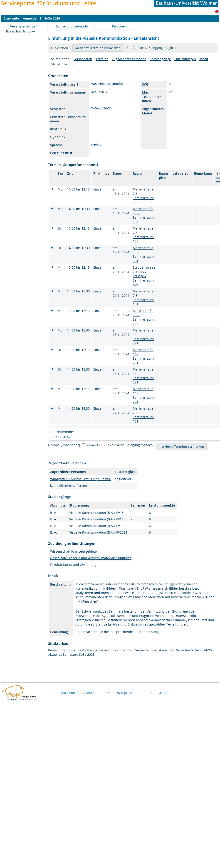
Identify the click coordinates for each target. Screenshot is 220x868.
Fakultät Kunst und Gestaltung (73, 565)
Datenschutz (159, 693)
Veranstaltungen (24, 26)
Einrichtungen (185, 59)
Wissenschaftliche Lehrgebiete (73, 551)
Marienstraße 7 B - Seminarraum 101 (143, 254)
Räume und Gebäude (71, 26)
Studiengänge (160, 59)
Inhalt (204, 59)
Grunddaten (83, 59)
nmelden (31, 18)
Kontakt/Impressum (123, 693)
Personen (119, 26)
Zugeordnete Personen (129, 59)
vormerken (94, 445)
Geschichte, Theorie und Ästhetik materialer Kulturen (91, 558)
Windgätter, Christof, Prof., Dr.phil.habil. (81, 479)
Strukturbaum (62, 64)
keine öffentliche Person (69, 486)
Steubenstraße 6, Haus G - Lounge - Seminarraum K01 (144, 276)
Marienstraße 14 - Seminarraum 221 (143, 337)
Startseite (29, 31)
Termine (102, 59)
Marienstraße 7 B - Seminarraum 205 (143, 196)
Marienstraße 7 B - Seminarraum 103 (143, 215)
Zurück (89, 693)
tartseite (11, 18)
